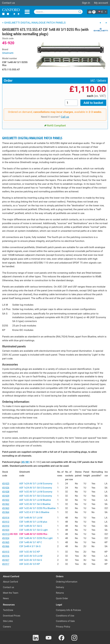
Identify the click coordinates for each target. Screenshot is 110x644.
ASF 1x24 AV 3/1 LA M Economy (36, 484)
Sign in (86, 3)
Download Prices (12, 616)
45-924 (6, 538)
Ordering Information (67, 582)
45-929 (6, 496)
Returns (60, 593)
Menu (27, 12)
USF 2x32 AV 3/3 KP (30, 564)
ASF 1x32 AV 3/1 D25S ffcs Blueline (37, 508)
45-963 (6, 508)
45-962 (6, 504)
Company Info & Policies (69, 610)
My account (101, 3)
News (6, 598)
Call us (65, 117)
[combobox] (58, 12)
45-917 (6, 564)
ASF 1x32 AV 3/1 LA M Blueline (35, 500)
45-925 (6, 484)
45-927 (6, 560)
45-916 (6, 556)
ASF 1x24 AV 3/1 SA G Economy (36, 488)
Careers (7, 627)
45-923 (6, 530)
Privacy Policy (63, 627)
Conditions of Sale (65, 621)
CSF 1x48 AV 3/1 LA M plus (33, 522)
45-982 (37, 462)
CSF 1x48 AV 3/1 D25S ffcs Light (36, 538)
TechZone (8, 610)
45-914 (6, 518)
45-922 (6, 500)
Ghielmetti (8, 53)
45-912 (6, 534)
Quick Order (62, 598)
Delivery (102, 80)
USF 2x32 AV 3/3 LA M (31, 556)
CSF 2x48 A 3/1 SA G (30, 546)
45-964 (6, 512)
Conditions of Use (65, 616)
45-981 (26, 462)
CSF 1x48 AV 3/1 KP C (31, 542)
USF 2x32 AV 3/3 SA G (31, 560)
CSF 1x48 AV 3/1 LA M (31, 518)
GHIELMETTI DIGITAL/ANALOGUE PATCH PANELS (32, 138)
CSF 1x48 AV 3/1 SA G (31, 526)
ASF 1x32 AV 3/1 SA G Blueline (35, 504)
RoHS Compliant (55, 126)
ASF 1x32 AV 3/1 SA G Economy (36, 496)
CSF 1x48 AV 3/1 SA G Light (33, 530)
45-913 (6, 522)
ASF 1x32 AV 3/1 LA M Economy (36, 492)
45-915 (6, 552)
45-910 (6, 526)
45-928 (6, 492)
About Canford (10, 582)
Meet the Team (11, 593)
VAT (93, 80)
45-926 (6, 488)
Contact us (8, 3)
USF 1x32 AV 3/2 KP (30, 552)
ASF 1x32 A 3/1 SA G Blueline (34, 512)
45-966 (6, 546)
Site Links (8, 621)
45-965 (6, 542)
